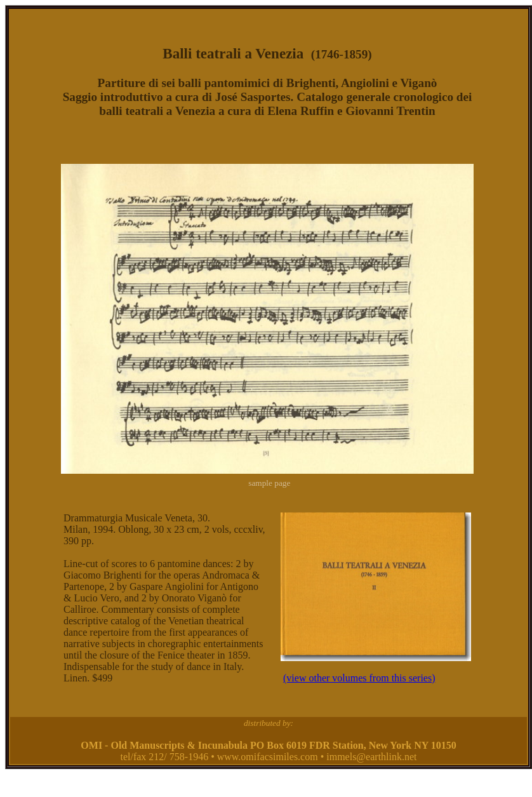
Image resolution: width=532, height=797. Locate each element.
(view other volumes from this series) (359, 678)
